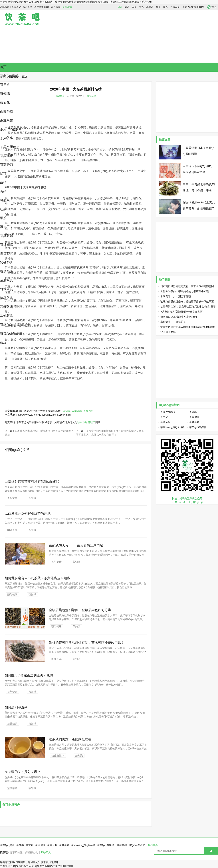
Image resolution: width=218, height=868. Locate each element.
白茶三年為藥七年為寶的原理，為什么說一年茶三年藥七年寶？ (199, 190)
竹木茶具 (7, 289)
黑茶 (165, 7)
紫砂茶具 (7, 262)
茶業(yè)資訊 (168, 412)
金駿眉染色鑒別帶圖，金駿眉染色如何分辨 (80, 610)
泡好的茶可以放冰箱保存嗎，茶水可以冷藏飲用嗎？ (86, 643)
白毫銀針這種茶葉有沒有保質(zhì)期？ (33, 482)
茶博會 (5, 85)
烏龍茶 (150, 7)
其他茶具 (7, 316)
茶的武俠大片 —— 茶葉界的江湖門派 (76, 545)
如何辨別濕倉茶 (16, 707)
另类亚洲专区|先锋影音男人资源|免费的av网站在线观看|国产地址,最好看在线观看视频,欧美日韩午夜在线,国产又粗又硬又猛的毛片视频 (76, 2)
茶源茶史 (16, 7)
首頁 (3, 67)
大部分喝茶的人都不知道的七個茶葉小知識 (185, 291)
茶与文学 (12, 498)
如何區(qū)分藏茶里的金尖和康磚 (29, 675)
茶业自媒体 (58, 756)
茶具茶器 (7, 236)
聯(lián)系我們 (137, 845)
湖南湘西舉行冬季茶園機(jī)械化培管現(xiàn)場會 (188, 327)
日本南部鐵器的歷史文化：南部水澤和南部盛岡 (187, 286)
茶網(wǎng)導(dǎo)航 (193, 7)
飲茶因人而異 (168, 332)
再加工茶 (175, 7)
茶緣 (3, 342)
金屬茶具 (7, 280)
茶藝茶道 (5, 7)
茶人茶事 (27, 7)
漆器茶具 (7, 298)
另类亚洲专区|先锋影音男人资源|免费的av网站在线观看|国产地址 (37, 866)
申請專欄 (122, 845)
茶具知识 (67, 7)
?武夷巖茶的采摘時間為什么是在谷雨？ (183, 312)
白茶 (120, 7)
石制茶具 (7, 307)
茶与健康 (56, 562)
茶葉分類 (7, 165)
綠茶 (127, 7)
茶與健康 (7, 156)
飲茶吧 (4, 852)
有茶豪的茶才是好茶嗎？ (23, 772)
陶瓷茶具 (7, 254)
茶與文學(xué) (42, 7)
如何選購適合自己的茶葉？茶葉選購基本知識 (37, 578)
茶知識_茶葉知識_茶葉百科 (78, 411)
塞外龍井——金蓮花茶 (173, 322)
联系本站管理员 (86, 422)
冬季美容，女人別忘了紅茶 (176, 296)
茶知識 (5, 94)
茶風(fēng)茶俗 (11, 129)
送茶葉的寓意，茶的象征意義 (70, 739)
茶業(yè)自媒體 (11, 334)
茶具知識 (56, 7)
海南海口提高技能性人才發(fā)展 (179, 317)
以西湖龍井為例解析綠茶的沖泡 (28, 514)
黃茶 (142, 7)
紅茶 (158, 7)
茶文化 (5, 102)
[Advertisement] (164, 36)
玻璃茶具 (7, 271)
